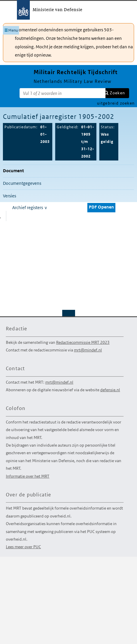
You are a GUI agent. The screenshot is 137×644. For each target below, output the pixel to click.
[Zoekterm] (63, 93)
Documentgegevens (22, 183)
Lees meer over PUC (23, 547)
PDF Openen (101, 207)
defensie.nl (110, 390)
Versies (9, 196)
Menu (13, 30)
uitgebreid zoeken (116, 103)
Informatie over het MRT (28, 476)
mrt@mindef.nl (88, 350)
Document (13, 171)
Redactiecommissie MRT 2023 (83, 342)
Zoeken (117, 93)
